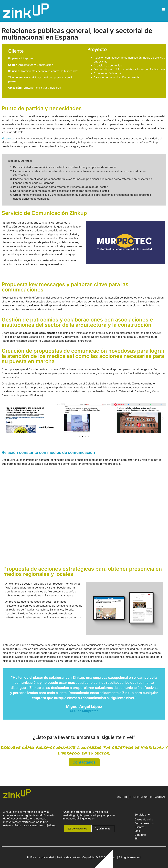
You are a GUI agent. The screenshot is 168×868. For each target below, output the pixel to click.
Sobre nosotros (144, 823)
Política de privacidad (41, 857)
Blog (137, 831)
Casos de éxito (144, 819)
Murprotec (8, 138)
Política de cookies (68, 857)
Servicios (142, 815)
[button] (164, 9)
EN (136, 838)
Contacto (140, 835)
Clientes (139, 827)
